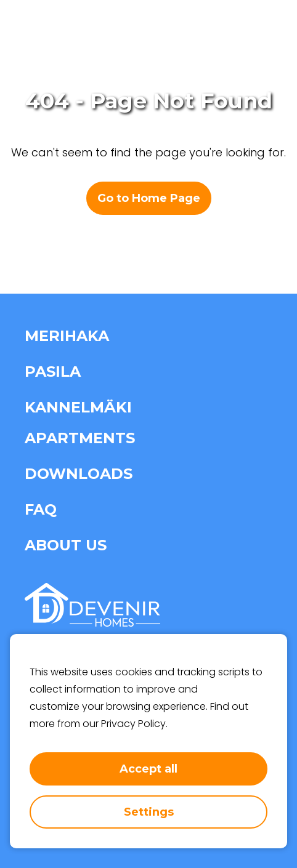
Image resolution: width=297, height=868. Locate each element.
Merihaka (67, 336)
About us (66, 545)
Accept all (148, 769)
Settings (149, 812)
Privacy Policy (133, 724)
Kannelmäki (78, 407)
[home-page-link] (61, 31)
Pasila (53, 372)
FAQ (41, 509)
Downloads (79, 474)
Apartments (80, 438)
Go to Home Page (149, 198)
